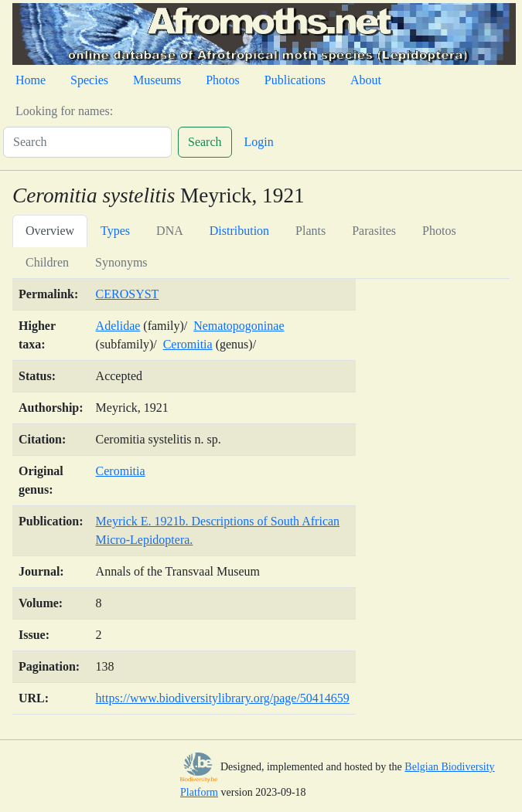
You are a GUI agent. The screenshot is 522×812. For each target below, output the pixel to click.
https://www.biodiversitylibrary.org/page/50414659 (223, 698)
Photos (223, 80)
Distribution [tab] (239, 231)
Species (89, 80)
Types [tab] (115, 231)
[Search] (87, 142)
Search (205, 142)
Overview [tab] (50, 231)
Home (31, 80)
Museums (157, 80)
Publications (295, 80)
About (366, 80)
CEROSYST (128, 294)
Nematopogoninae (239, 326)
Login (259, 142)
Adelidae (118, 326)
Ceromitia (188, 344)
